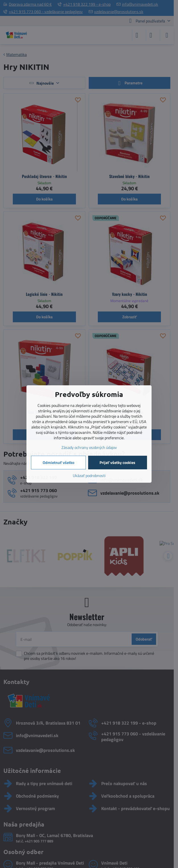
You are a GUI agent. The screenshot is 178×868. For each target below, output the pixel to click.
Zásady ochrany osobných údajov (89, 447)
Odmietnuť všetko (58, 462)
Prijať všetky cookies (117, 462)
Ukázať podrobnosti (89, 475)
